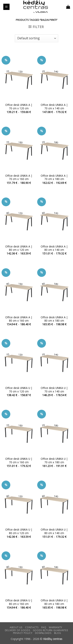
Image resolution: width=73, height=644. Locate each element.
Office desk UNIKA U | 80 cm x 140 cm (54, 531)
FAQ (44, 627)
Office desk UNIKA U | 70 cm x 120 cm (19, 390)
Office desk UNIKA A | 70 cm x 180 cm (54, 177)
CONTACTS (32, 627)
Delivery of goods (18, 630)
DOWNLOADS (43, 633)
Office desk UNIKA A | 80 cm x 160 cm (19, 319)
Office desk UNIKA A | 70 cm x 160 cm (19, 177)
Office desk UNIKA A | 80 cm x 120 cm (19, 248)
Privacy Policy (23, 633)
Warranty (56, 627)
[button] (6, 7)
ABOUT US (16, 627)
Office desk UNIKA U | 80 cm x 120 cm (19, 531)
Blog (58, 633)
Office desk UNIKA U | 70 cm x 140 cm (54, 390)
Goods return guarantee (51, 630)
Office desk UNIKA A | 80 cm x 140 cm (54, 248)
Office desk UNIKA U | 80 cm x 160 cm (19, 602)
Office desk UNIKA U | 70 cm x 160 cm (19, 460)
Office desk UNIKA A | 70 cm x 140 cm (54, 107)
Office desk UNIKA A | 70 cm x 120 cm (19, 107)
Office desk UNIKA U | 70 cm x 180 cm (54, 460)
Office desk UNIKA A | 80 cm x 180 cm (54, 319)
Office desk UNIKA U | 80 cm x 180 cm (54, 602)
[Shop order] (36, 38)
